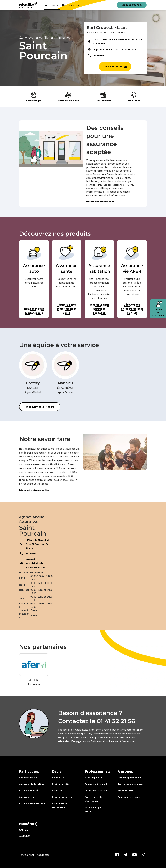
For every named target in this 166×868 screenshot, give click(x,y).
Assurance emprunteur (32, 803)
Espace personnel (132, 5)
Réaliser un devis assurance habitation (99, 309)
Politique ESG (125, 790)
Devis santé (59, 790)
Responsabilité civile (96, 784)
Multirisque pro (93, 778)
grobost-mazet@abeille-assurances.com (35, 563)
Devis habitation (62, 784)
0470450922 (100, 55)
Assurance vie (27, 797)
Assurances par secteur (93, 809)
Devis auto (58, 778)
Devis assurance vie (63, 797)
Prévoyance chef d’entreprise (94, 799)
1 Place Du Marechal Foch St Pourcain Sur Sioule (38, 544)
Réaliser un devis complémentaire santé (67, 309)
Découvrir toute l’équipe (40, 407)
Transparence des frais (131, 784)
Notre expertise (71, 5)
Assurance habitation (31, 784)
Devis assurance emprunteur (61, 805)
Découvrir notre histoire (100, 202)
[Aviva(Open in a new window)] (28, 5)
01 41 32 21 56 (116, 721)
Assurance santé (28, 790)
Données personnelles (130, 778)
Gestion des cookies (129, 797)
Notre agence (52, 5)
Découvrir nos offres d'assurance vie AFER (132, 309)
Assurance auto (28, 778)
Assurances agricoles (97, 790)
